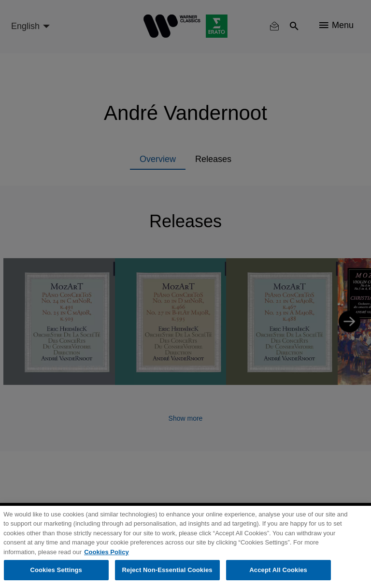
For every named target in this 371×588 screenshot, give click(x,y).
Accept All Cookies (278, 570)
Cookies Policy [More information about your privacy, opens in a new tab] (106, 552)
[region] (185, 547)
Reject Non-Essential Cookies (167, 570)
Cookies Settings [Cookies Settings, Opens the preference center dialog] (56, 570)
